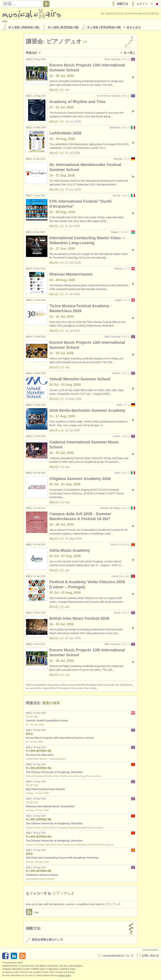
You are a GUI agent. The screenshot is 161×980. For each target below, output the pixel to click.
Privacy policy (65, 976)
